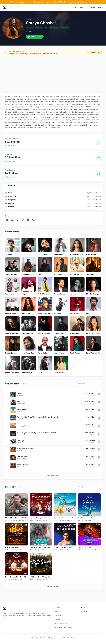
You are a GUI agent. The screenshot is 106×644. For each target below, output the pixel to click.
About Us (84, 612)
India (30, 32)
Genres (101, 7)
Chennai (11, 207)
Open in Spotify (35, 37)
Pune (10, 193)
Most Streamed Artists (63, 627)
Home (74, 7)
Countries (91, 7)
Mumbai (11, 203)
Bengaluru (12, 200)
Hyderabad (12, 196)
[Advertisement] (53, 74)
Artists (82, 7)
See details (10, 145)
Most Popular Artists (62, 623)
